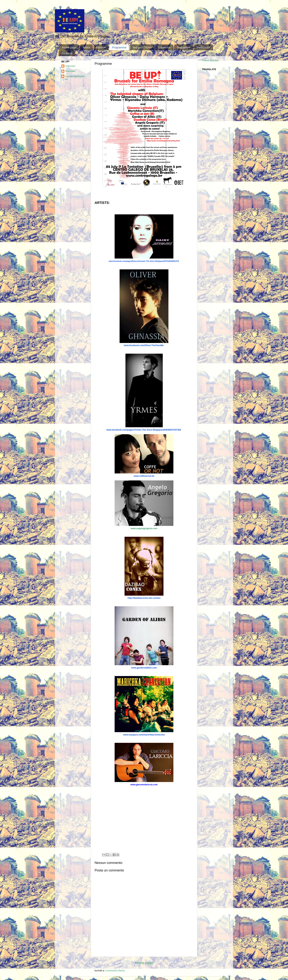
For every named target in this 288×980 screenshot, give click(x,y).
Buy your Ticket (142, 47)
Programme (119, 47)
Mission (101, 47)
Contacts (67, 53)
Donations (164, 47)
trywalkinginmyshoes (75, 78)
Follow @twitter (210, 60)
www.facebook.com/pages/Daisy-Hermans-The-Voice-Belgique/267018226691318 (144, 261)
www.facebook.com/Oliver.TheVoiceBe (144, 345)
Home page (69, 47)
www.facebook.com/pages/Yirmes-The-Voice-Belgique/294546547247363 (144, 430)
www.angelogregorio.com (144, 528)
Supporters (183, 47)
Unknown (70, 66)
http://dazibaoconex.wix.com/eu (144, 598)
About (86, 47)
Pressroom (203, 47)
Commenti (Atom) (115, 971)
